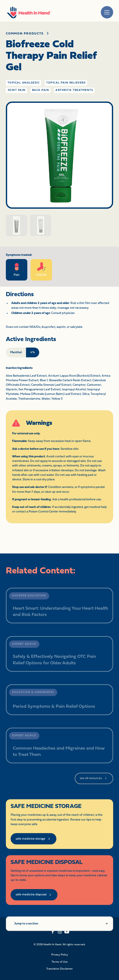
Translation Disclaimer (59, 969)
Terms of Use (60, 962)
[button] (59, 924)
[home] (29, 12)
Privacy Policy (60, 955)
